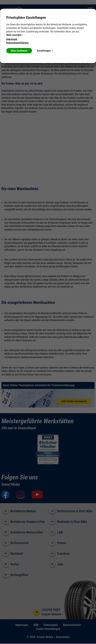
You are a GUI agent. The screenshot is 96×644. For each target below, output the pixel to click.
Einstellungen (45, 51)
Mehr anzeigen (15, 35)
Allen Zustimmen (19, 51)
